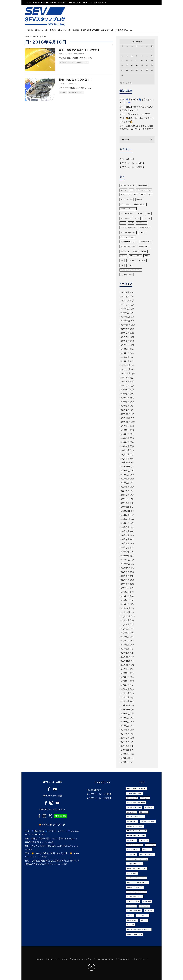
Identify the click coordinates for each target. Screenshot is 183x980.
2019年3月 (124, 645)
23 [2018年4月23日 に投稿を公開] (122, 70)
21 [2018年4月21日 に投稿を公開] (147, 65)
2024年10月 (125, 373)
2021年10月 (125, 519)
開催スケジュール (100, 2)
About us (88, 2)
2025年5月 (124, 345)
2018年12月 (125, 657)
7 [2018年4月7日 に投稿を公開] (147, 55)
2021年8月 (124, 527)
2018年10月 (125, 665)
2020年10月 (125, 568)
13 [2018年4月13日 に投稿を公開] (142, 60)
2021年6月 (124, 535)
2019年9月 (125, 620)
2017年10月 (125, 714)
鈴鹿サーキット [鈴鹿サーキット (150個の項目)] (142, 223)
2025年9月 (125, 329)
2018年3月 (124, 693)
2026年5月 (125, 296)
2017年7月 (124, 726)
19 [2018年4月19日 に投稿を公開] (137, 65)
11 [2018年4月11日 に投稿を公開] (132, 60)
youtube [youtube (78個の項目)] (131, 261)
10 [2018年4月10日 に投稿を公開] (127, 60)
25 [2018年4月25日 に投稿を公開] (132, 70)
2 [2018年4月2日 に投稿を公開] (122, 55)
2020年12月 (125, 560)
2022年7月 (124, 483)
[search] (151, 140)
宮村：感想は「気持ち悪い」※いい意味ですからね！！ (51, 838)
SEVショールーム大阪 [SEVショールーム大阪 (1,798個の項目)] (127, 185)
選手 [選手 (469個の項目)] (150, 195)
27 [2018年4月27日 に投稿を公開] (142, 70)
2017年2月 (124, 746)
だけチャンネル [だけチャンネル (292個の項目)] (125, 204)
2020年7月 (125, 580)
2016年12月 (125, 754)
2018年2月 (124, 697)
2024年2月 (124, 406)
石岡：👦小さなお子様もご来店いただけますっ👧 (49, 853)
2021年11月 (125, 515)
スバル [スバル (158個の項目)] (123, 223)
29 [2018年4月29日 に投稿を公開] (152, 70)
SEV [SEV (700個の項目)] (132, 190)
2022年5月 (124, 491)
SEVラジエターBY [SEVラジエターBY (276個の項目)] (140, 204)
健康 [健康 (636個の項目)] (135, 195)
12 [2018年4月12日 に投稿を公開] (137, 60)
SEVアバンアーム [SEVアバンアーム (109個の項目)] (146, 242)
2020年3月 (125, 596)
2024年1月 (124, 410)
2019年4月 (125, 641)
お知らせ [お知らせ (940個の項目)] (123, 190)
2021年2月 (124, 552)
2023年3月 (124, 450)
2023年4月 (125, 446)
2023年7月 (124, 434)
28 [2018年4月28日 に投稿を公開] (147, 70)
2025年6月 (125, 341)
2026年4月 (125, 300)
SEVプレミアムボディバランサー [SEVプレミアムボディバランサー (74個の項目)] (131, 270)
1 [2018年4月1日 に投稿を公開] (152, 51)
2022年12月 (125, 462)
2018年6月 (125, 681)
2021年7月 (124, 531)
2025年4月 (125, 349)
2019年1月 (124, 653)
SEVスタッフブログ (54, 825)
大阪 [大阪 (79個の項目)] (122, 261)
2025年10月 (125, 325)
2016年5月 (124, 762)
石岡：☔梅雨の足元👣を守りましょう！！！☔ (48, 831)
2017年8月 (124, 722)
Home (28, 2)
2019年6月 (125, 633)
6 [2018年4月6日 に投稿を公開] (142, 55)
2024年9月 (125, 377)
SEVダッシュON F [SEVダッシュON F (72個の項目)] (127, 275)
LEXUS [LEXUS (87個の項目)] (144, 251)
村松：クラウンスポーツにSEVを (135, 114)
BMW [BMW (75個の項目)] (129, 265)
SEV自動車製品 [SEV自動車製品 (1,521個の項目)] (143, 185)
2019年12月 (125, 608)
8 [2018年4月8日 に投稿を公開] (152, 55)
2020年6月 (125, 584)
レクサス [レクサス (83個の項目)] (123, 256)
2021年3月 (124, 547)
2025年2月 (124, 357)
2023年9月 (125, 426)
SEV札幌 (62, 84)
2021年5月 (124, 539)
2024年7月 (125, 385)
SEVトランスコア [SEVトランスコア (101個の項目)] (144, 246)
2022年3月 (124, 499)
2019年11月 (125, 612)
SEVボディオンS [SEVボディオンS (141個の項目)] (146, 228)
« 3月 (122, 83)
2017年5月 (124, 734)
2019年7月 (124, 628)
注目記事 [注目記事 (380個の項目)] (139, 199)
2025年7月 (124, 337)
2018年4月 (125, 689)
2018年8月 (125, 673)
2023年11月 (125, 418)
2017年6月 (124, 730)
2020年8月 (125, 576)
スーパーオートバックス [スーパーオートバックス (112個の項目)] (128, 237)
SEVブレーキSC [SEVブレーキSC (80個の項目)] (135, 256)
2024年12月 (125, 365)
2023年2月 (124, 454)
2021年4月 (124, 543)
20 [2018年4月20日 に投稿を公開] (142, 65)
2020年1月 (124, 604)
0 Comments (73, 92)
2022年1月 (124, 507)
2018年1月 (124, 701)
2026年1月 (124, 313)
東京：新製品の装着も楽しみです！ (79, 50)
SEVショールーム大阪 (58, 2)
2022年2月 (124, 503)
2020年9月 (125, 572)
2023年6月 (125, 438)
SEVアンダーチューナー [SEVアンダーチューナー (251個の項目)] (128, 209)
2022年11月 (125, 466)
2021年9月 (124, 523)
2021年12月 (125, 511)
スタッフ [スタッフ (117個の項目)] (142, 232)
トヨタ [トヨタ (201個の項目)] (148, 214)
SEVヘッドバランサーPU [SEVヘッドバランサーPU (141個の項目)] (128, 228)
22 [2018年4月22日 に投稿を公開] (152, 65)
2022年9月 (124, 475)
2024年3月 (125, 402)
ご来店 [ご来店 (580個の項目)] (143, 195)
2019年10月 (125, 616)
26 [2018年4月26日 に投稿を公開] (137, 70)
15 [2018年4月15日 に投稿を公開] (152, 60)
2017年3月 (124, 742)
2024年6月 (125, 390)
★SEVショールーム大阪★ (132, 163)
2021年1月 (124, 556)
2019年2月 (124, 649)
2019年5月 (124, 637)
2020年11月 (125, 564)
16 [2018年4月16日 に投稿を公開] (122, 65)
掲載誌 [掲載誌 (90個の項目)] (135, 251)
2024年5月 (125, 394)
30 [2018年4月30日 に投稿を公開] (122, 75)
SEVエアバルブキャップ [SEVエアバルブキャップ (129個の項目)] (128, 232)
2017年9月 (124, 718)
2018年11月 (125, 661)
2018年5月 (124, 685)
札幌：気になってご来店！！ (76, 80)
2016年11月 (125, 758)
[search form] (137, 140)
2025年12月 (125, 317)
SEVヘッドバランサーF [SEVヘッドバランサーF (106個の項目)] (128, 246)
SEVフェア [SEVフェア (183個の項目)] (147, 218)
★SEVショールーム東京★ (66, 63)
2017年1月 (124, 750)
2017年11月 (125, 709)
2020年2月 (124, 600)
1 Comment (79, 63)
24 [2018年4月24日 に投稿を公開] (127, 70)
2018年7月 (124, 677)
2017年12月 (125, 705)
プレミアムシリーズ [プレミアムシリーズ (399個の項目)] (127, 199)
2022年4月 (124, 495)
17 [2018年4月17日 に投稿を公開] (127, 65)
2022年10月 (125, 471)
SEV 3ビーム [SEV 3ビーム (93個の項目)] (125, 251)
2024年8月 (125, 381)
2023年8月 (125, 430)
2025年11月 (125, 321)
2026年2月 (124, 309)
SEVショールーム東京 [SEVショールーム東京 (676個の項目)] (144, 190)
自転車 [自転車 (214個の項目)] (140, 214)
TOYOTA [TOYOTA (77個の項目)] (142, 261)
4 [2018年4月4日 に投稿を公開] (132, 55)
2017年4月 (124, 738)
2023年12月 (125, 414)
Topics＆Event (74, 2)
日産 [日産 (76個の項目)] (122, 265)
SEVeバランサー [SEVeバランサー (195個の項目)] (126, 218)
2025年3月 (124, 353)
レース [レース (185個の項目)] (137, 218)
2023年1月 (124, 458)
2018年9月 (125, 669)
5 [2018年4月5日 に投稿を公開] (137, 55)
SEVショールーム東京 (41, 2)
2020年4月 (125, 592)
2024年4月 (125, 398)
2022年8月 (124, 479)
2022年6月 (124, 487)
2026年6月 (125, 292)
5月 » (129, 83)
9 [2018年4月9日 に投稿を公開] (122, 60)
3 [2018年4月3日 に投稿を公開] (127, 55)
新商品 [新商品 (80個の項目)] (147, 256)
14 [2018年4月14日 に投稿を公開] (147, 60)
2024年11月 (125, 369)
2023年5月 (124, 442)
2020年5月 (125, 588)
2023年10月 (125, 422)
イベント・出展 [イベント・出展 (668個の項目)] (125, 195)
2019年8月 (125, 624)
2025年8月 (125, 333)
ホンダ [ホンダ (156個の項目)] (131, 223)
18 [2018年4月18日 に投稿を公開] (132, 65)
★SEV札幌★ (63, 92)
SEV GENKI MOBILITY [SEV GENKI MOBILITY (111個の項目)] (129, 242)
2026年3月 (125, 304)
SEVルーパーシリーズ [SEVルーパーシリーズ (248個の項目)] (127, 214)
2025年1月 (124, 361)
